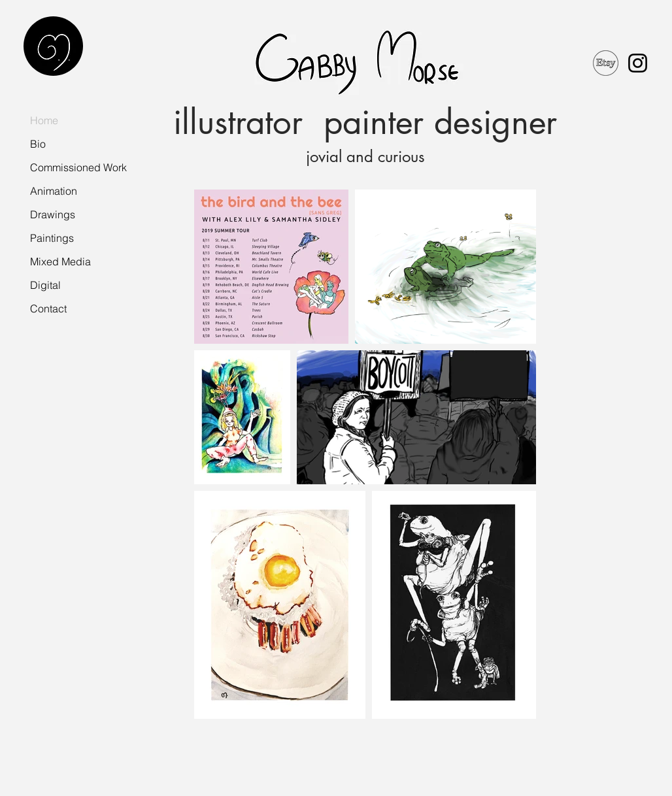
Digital (45, 285)
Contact (48, 308)
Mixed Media (60, 261)
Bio (38, 144)
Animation (54, 191)
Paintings (52, 238)
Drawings (53, 214)
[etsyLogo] (606, 63)
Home (44, 120)
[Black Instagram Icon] (638, 63)
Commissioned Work (78, 167)
